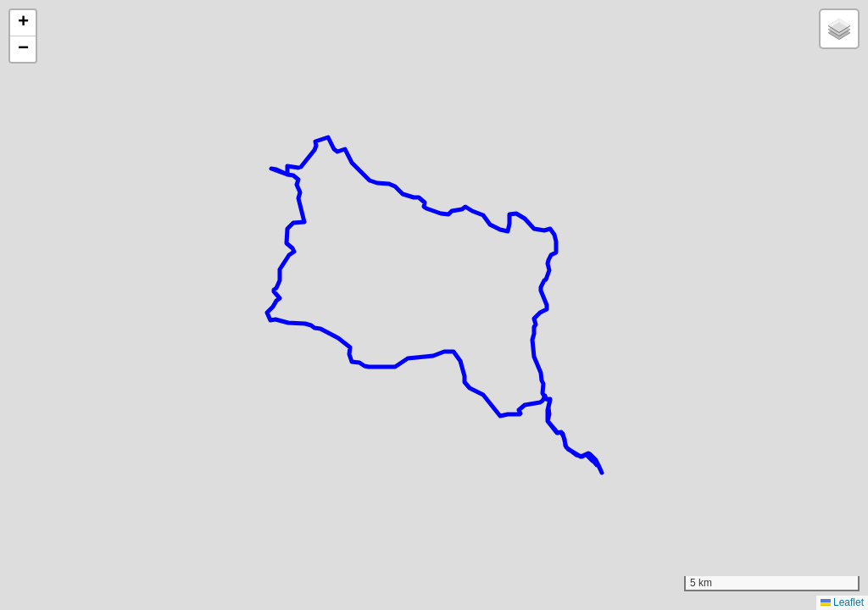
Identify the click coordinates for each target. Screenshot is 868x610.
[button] (23, 23)
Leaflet (842, 602)
